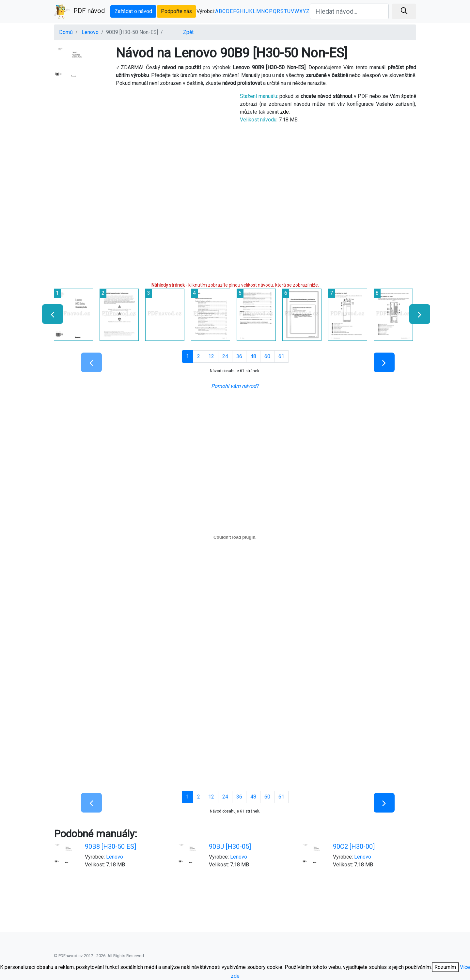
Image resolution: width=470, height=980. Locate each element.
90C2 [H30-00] (354, 846)
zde (284, 112)
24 (225, 356)
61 (281, 356)
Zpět (188, 32)
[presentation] (50, 314)
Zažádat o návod (133, 11)
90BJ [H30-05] (230, 846)
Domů (66, 32)
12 (211, 356)
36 (239, 356)
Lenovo (90, 32)
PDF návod (79, 11)
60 (267, 356)
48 (253, 356)
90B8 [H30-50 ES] (110, 846)
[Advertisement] (142, 138)
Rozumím (445, 967)
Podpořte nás (176, 11)
